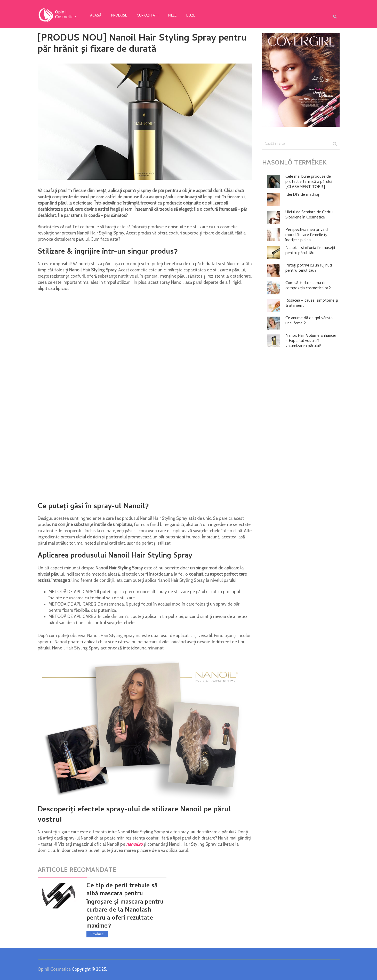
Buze (191, 16)
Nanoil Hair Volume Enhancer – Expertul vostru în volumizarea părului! (311, 341)
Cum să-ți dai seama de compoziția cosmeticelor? (308, 286)
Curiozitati (148, 16)
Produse (119, 16)
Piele (172, 16)
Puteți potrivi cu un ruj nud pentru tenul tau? (309, 268)
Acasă (96, 16)
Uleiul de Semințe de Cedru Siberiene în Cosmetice (309, 215)
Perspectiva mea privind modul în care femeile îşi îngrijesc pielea (307, 235)
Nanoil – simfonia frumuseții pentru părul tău (310, 251)
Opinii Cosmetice (54, 969)
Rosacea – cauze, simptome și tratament (312, 303)
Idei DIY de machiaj (302, 195)
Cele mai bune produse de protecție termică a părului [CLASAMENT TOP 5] (309, 182)
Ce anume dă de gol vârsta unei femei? (309, 321)
